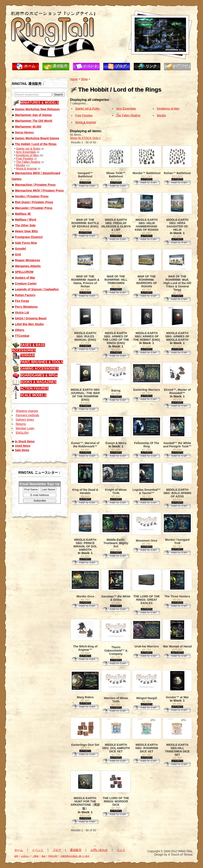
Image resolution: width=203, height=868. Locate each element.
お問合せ (181, 66)
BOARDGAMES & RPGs (39, 375)
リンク (151, 66)
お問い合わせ (99, 850)
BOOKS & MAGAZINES (38, 382)
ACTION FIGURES (34, 389)
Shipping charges (27, 411)
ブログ (121, 66)
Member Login (25, 428)
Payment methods (27, 415)
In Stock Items (25, 441)
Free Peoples (25, 159)
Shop (84, 79)
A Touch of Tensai (180, 855)
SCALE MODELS (33, 395)
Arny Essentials (26, 152)
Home (74, 79)
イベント (90, 66)
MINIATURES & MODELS (40, 103)
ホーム (30, 66)
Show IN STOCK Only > (85, 138)
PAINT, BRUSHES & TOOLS (42, 362)
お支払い (25, 856)
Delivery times (25, 420)
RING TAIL (185, 851)
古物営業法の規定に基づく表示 (75, 856)
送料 (16, 856)
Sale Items (22, 450)
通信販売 (60, 66)
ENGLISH (22, 433)
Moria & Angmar (26, 168)
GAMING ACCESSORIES (39, 369)
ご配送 (35, 856)
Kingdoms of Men (27, 155)
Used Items (23, 446)
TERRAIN (27, 355)
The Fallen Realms (28, 162)
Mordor (21, 165)
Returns (21, 424)
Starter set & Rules (28, 149)
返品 (44, 856)
